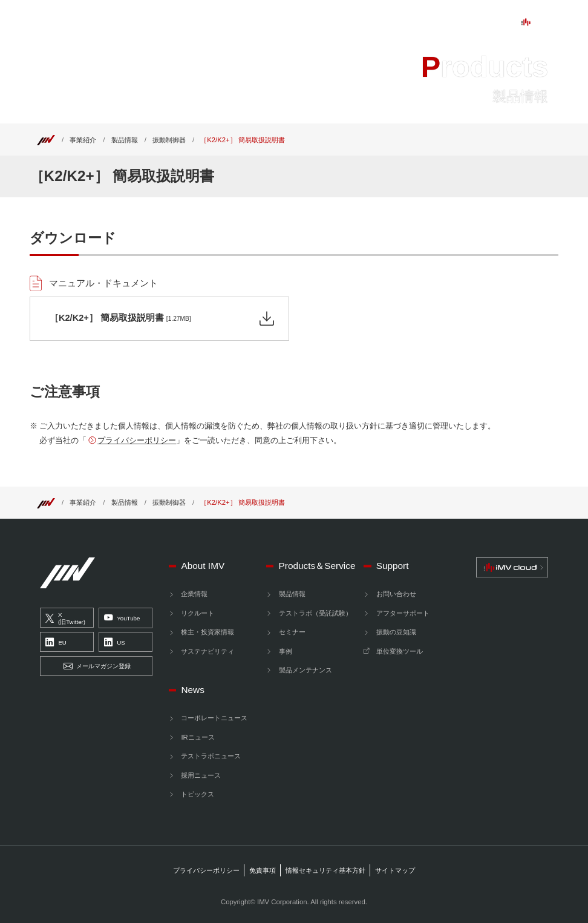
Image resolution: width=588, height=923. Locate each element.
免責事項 (263, 870)
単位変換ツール (400, 651)
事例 (286, 651)
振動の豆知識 (396, 632)
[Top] (46, 140)
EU (56, 642)
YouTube (122, 619)
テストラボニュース (211, 756)
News (350, 22)
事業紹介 (83, 140)
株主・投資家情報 (207, 632)
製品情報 (125, 140)
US (115, 642)
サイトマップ (395, 870)
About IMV (150, 22)
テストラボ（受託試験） (315, 613)
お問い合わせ (396, 594)
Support (302, 22)
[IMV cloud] (512, 567)
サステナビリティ (207, 651)
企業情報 (194, 594)
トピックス (198, 794)
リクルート (198, 613)
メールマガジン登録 (97, 666)
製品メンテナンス (305, 670)
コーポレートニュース (214, 718)
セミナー (292, 632)
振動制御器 (169, 140)
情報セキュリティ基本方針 (325, 870)
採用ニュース (201, 775)
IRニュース (198, 737)
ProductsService (228, 22)
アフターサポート (403, 613)
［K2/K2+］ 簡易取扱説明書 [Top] (243, 140)
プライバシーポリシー (137, 440)
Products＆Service (317, 566)
